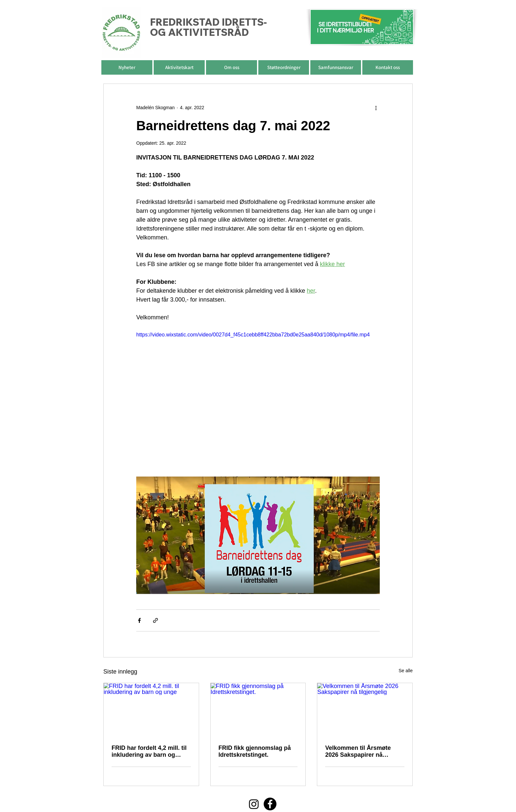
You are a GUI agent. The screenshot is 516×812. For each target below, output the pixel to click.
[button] (232, 67)
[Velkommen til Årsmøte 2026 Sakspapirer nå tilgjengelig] (365, 710)
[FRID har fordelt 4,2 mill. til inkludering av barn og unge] (151, 710)
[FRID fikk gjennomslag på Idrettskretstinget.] (258, 710)
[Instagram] (254, 804)
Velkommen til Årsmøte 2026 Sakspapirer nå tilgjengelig (358, 751)
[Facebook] (270, 804)
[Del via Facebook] (139, 620)
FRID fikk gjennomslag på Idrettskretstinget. (255, 751)
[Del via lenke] (155, 620)
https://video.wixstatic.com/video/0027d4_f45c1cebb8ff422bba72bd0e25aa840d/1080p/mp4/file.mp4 (253, 335)
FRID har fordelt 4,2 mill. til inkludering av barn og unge (149, 751)
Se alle (406, 671)
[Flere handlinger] (376, 108)
